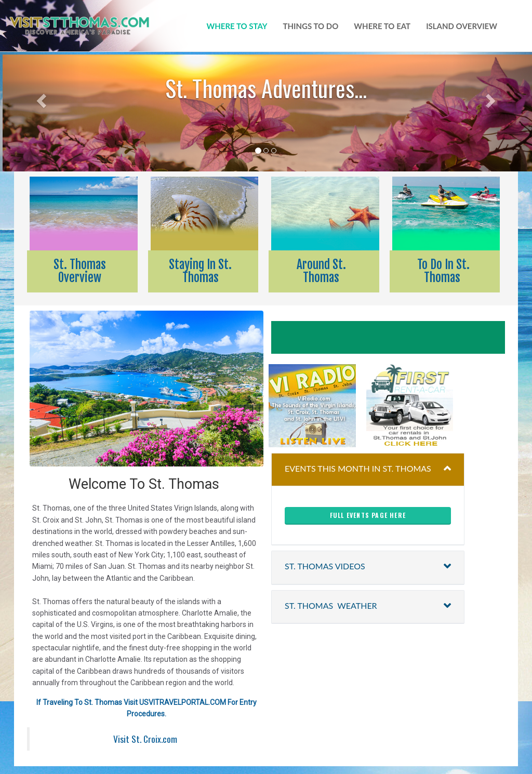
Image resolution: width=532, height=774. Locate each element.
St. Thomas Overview (80, 271)
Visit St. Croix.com (145, 739)
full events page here (368, 515)
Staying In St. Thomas (200, 271)
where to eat (382, 26)
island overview (462, 26)
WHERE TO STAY (237, 26)
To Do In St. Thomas (442, 271)
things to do (311, 26)
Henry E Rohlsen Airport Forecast (397, 337)
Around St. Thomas (321, 271)
